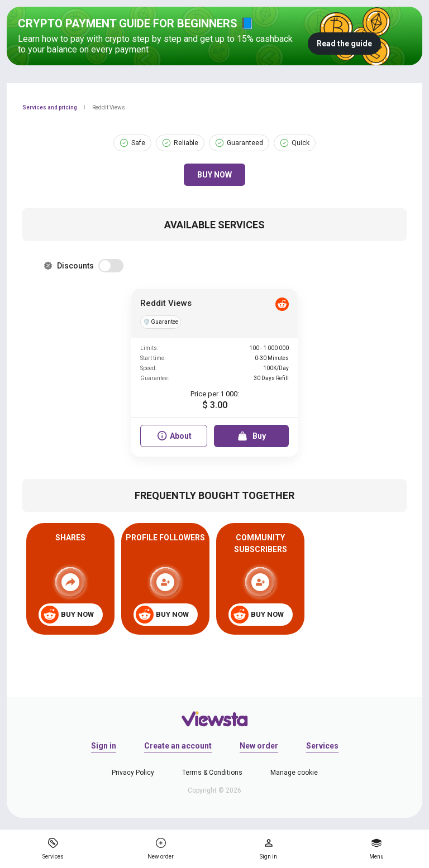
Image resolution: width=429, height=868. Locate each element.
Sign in (104, 746)
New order (259, 746)
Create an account (178, 746)
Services (322, 746)
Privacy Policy (133, 773)
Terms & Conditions (212, 773)
